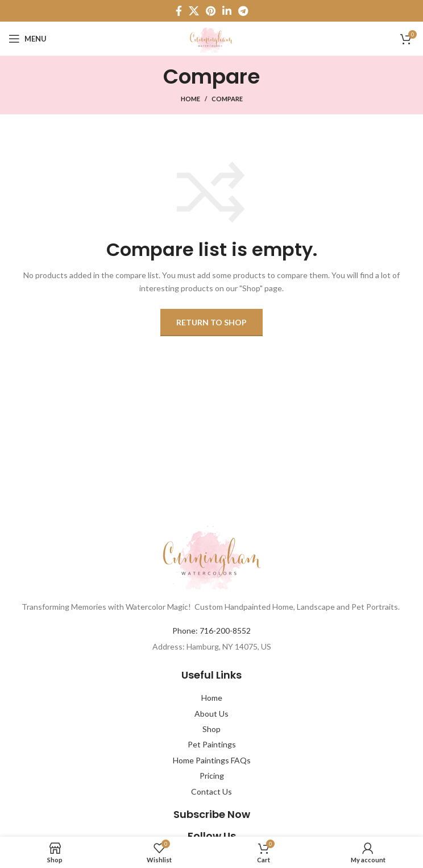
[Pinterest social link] (211, 11)
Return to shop (212, 322)
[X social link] (194, 11)
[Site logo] (211, 38)
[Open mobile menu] (28, 39)
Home (190, 99)
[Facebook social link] (179, 11)
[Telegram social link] (243, 11)
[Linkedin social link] (227, 11)
